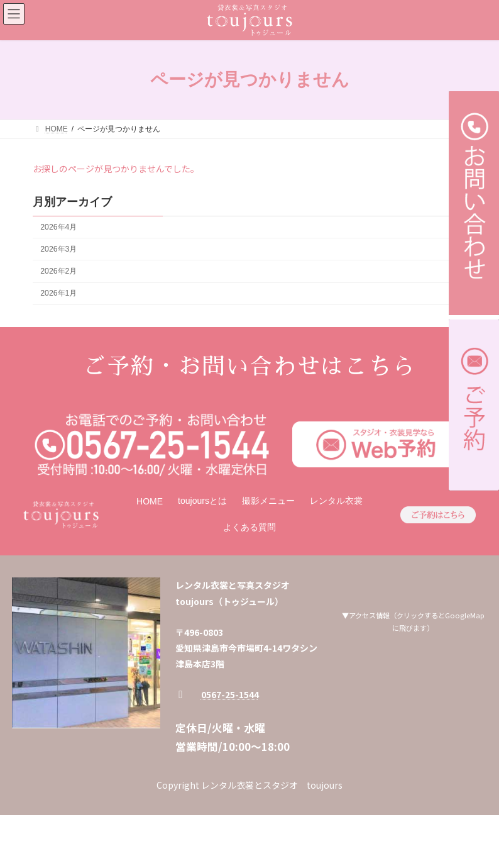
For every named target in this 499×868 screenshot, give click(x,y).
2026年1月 (58, 293)
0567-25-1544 (230, 694)
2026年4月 (58, 227)
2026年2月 (58, 271)
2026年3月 (58, 249)
